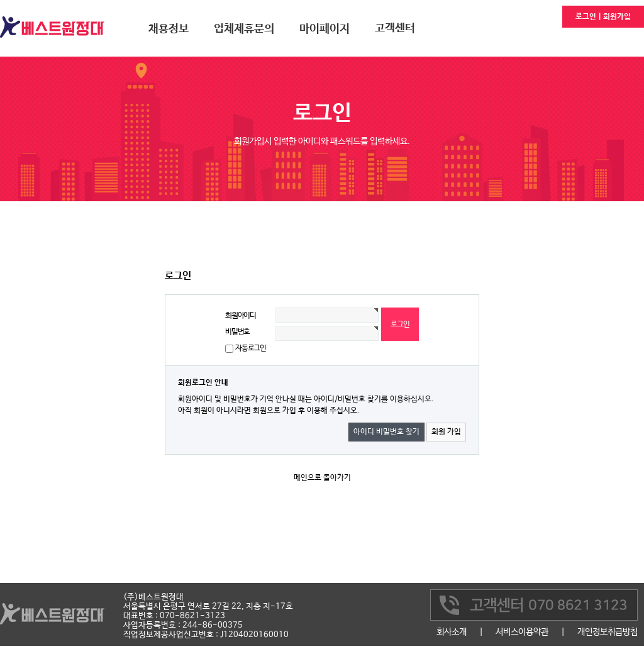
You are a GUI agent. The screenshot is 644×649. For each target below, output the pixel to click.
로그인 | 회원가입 (603, 17)
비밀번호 (237, 332)
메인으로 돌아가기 (322, 478)
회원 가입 (446, 432)
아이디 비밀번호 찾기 (386, 432)
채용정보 (169, 29)
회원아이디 (241, 316)
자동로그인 (251, 348)
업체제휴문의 (244, 29)
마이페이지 (325, 29)
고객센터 (395, 28)
